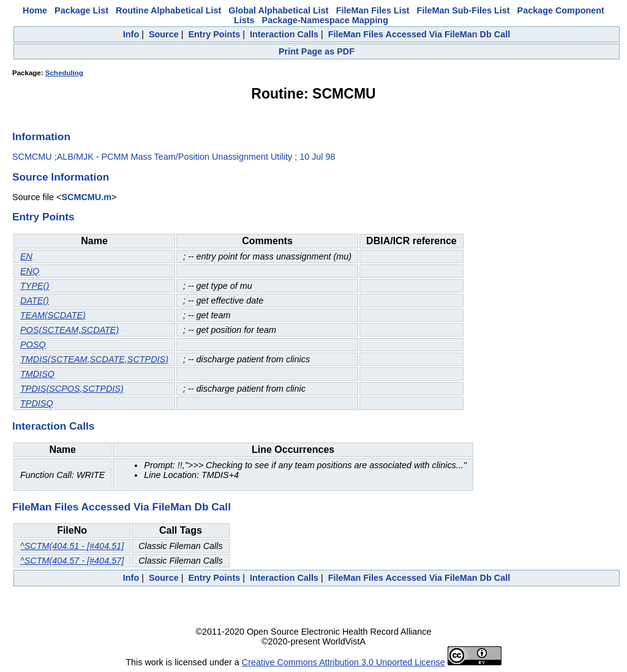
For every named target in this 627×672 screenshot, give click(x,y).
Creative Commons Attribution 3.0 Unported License (344, 662)
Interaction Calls (284, 34)
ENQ (30, 271)
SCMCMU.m (86, 197)
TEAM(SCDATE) (53, 315)
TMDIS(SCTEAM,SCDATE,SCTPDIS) (94, 359)
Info (131, 34)
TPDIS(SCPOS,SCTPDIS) (72, 389)
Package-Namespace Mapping (325, 20)
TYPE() (35, 286)
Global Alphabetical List (278, 10)
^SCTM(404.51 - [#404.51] (72, 546)
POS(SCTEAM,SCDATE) (69, 330)
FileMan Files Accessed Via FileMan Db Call (419, 34)
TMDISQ (37, 374)
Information (41, 136)
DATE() (35, 301)
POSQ (33, 345)
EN (26, 256)
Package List (81, 10)
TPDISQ (37, 403)
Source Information (61, 177)
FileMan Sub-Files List (464, 10)
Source (164, 34)
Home (35, 10)
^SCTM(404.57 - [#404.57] (72, 561)
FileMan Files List (373, 10)
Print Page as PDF (317, 51)
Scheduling (64, 73)
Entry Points (214, 34)
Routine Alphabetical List (168, 10)
